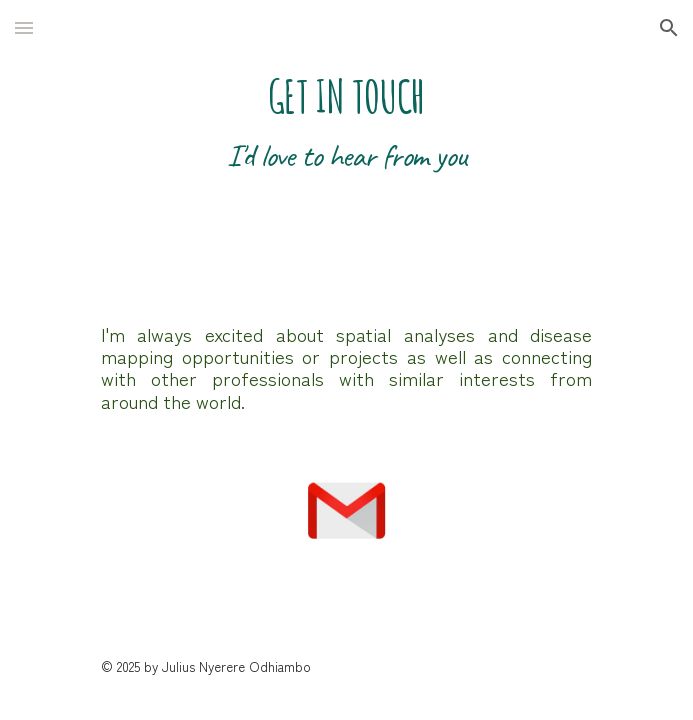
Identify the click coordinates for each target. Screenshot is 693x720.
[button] (24, 27)
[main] (346, 145)
